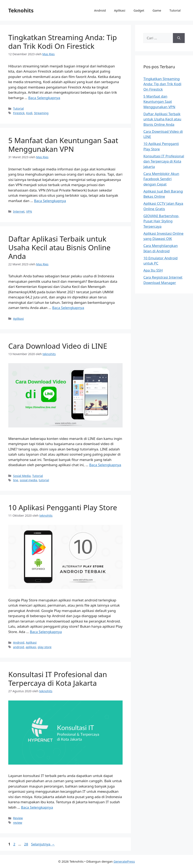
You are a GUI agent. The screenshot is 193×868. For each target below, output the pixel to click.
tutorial (44, 480)
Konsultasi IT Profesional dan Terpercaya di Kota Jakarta (58, 679)
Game (157, 10)
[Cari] (179, 38)
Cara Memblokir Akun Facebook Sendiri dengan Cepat (161, 179)
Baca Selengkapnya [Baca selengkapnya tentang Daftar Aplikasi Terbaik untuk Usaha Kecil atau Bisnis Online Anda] (68, 308)
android (19, 647)
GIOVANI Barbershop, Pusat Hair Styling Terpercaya (161, 221)
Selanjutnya (43, 844)
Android (100, 10)
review (18, 823)
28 (26, 844)
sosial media (28, 480)
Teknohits (21, 10)
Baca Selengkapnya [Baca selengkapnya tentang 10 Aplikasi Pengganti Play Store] (46, 632)
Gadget (139, 10)
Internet (19, 211)
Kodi (29, 113)
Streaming (41, 113)
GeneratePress (124, 861)
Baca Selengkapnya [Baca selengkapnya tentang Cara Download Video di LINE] (105, 465)
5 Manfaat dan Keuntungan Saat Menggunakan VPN (63, 145)
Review (18, 818)
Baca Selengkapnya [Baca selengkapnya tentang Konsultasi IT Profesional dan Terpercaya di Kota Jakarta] (37, 807)
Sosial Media (22, 476)
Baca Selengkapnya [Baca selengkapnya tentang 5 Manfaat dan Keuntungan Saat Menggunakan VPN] (50, 201)
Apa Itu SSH (153, 270)
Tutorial (175, 10)
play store (45, 647)
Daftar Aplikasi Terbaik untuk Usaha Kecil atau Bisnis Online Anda (59, 247)
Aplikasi (120, 10)
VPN (29, 211)
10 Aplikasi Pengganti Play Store (63, 507)
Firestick (19, 113)
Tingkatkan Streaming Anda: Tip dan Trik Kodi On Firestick (63, 42)
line (16, 480)
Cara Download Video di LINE (58, 346)
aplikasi (31, 647)
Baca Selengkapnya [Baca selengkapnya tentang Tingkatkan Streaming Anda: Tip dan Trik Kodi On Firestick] (44, 98)
